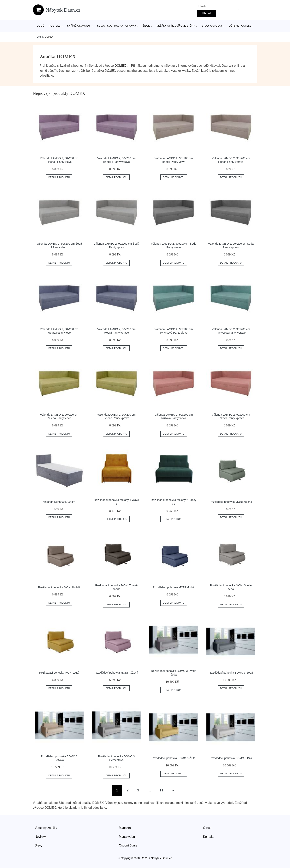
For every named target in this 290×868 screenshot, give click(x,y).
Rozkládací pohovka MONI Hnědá (59, 587)
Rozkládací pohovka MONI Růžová (116, 673)
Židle (146, 26)
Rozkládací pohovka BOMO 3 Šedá (231, 673)
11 (162, 790)
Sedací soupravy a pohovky (117, 26)
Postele (55, 26)
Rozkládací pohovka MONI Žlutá (59, 673)
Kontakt (208, 837)
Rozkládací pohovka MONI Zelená (231, 502)
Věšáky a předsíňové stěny (176, 26)
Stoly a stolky (212, 26)
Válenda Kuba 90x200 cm (59, 502)
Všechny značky (46, 828)
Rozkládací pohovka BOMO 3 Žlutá (174, 758)
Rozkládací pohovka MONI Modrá (174, 587)
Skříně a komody (79, 26)
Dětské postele (240, 26)
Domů (41, 26)
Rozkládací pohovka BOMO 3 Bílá (231, 758)
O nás (207, 828)
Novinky (40, 837)
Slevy (39, 845)
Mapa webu (127, 837)
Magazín (125, 828)
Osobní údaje (128, 845)
